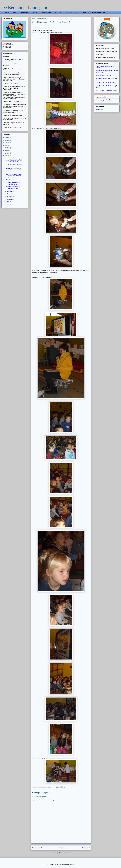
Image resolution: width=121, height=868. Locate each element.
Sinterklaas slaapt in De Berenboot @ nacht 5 (13, 183)
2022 (7, 143)
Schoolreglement (24, 13)
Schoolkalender (47, 13)
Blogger (72, 864)
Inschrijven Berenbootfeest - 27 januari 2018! (14, 161)
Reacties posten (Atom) (65, 853)
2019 (7, 150)
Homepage (62, 848)
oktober (9, 194)
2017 (7, 156)
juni (8, 202)
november (10, 191)
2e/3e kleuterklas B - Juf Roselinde (106, 83)
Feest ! (8, 180)
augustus (10, 199)
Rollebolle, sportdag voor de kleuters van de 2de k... (14, 170)
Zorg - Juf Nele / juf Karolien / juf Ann (106, 90)
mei (8, 204)
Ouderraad (86, 13)
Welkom (7, 13)
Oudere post (86, 848)
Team (15, 13)
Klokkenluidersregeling (99, 13)
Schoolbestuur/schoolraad (72, 13)
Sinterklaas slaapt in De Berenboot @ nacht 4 (13, 187)
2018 (7, 153)
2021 (7, 145)
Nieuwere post (37, 848)
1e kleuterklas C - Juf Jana (104, 75)
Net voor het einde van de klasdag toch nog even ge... (14, 176)
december (10, 158)
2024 (7, 138)
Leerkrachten (100, 109)
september (10, 197)
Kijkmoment (58, 13)
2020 (7, 148)
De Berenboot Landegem (24, 7)
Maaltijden (36, 13)
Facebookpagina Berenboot (104, 100)
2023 (7, 140)
